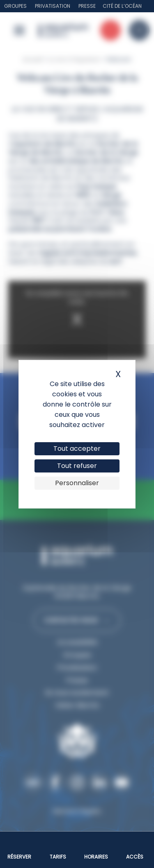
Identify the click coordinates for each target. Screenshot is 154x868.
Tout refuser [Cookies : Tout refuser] (77, 466)
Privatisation (53, 6)
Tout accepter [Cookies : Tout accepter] (77, 449)
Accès (135, 857)
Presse (87, 6)
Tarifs (58, 857)
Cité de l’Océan (122, 6)
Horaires (96, 857)
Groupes (15, 6)
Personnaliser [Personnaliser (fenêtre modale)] (77, 483)
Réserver (19, 857)
